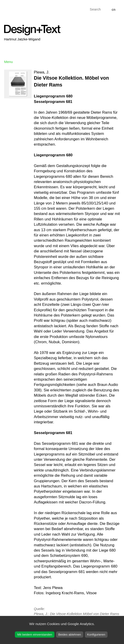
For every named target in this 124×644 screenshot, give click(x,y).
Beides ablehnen (70, 635)
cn (113, 9)
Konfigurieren (96, 635)
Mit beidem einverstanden (35, 635)
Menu (8, 62)
